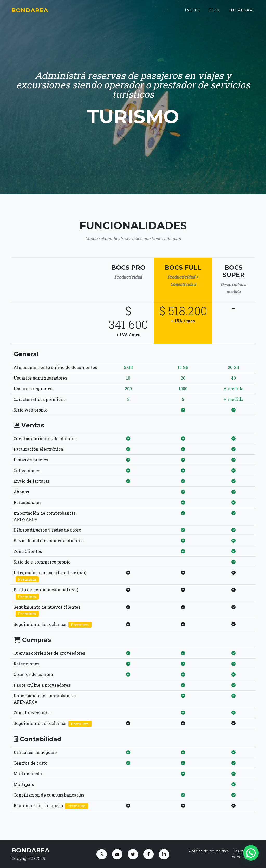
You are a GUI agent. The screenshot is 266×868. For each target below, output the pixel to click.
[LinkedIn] (164, 854)
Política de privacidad (208, 851)
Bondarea (32, 12)
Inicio (192, 12)
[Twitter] (133, 854)
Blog (215, 12)
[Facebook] (148, 854)
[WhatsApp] (102, 854)
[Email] (117, 854)
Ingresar (241, 12)
